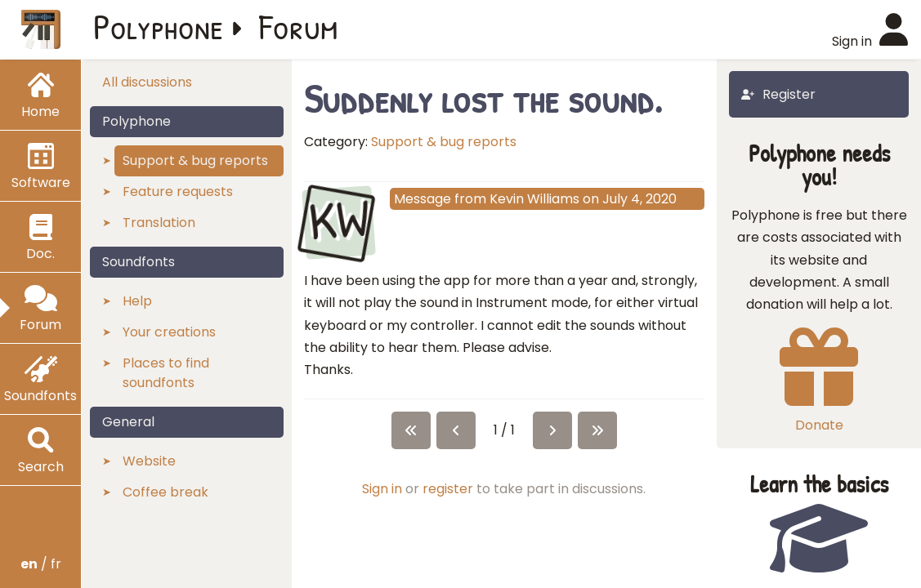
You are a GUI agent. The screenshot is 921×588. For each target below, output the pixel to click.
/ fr (41, 564)
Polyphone (159, 26)
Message (422, 199)
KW (338, 220)
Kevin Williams (534, 199)
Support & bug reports (444, 142)
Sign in (382, 489)
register (448, 489)
